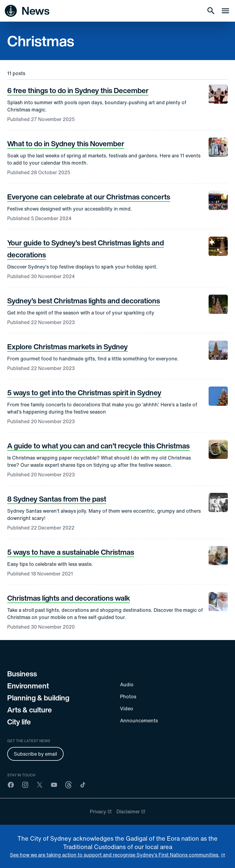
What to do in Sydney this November (66, 144)
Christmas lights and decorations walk (69, 598)
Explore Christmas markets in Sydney (68, 347)
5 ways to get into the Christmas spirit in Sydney (84, 393)
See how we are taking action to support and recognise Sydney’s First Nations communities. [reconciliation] (115, 855)
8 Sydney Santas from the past (57, 499)
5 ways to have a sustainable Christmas (71, 552)
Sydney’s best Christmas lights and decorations (84, 301)
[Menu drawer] (225, 11)
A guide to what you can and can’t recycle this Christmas (98, 446)
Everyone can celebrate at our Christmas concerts (89, 197)
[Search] (211, 11)
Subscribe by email (35, 754)
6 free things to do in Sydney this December (78, 90)
